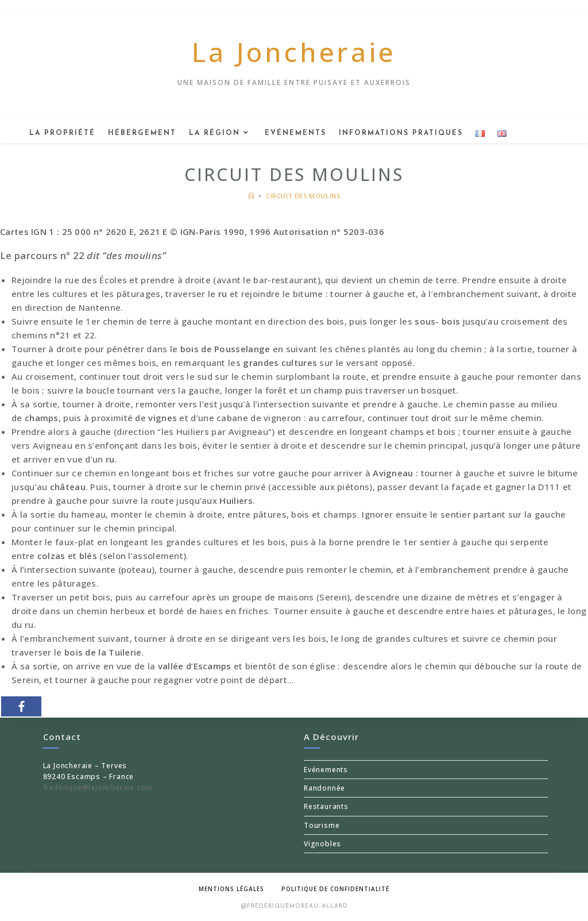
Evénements (326, 770)
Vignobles (322, 844)
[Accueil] (252, 196)
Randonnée (324, 788)
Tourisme (322, 825)
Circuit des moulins (303, 196)
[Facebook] (21, 706)
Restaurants (326, 806)
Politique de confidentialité (335, 889)
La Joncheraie (294, 52)
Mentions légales (231, 889)
